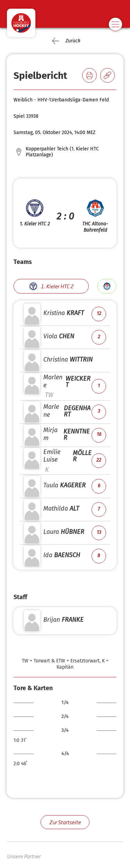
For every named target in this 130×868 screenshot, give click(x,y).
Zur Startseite (65, 822)
